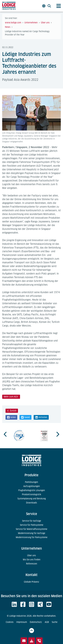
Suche (55, 622)
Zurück (12, 411)
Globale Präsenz (32, 582)
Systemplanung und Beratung (32, 499)
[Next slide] (58, 434)
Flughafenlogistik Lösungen (32, 490)
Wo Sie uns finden (32, 560)
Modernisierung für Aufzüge (32, 533)
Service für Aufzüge (32, 521)
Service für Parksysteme (32, 525)
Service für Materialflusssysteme (32, 529)
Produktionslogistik (32, 494)
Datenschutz (36, 622)
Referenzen (32, 564)
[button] (11, 417)
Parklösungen (32, 482)
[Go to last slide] (5, 434)
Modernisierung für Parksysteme (32, 537)
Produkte (32, 475)
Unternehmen (32, 548)
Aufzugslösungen (32, 486)
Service (32, 514)
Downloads (32, 503)
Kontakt (32, 575)
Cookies (10, 622)
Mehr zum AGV (11, 397)
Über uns (32, 555)
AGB (47, 622)
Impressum (22, 622)
